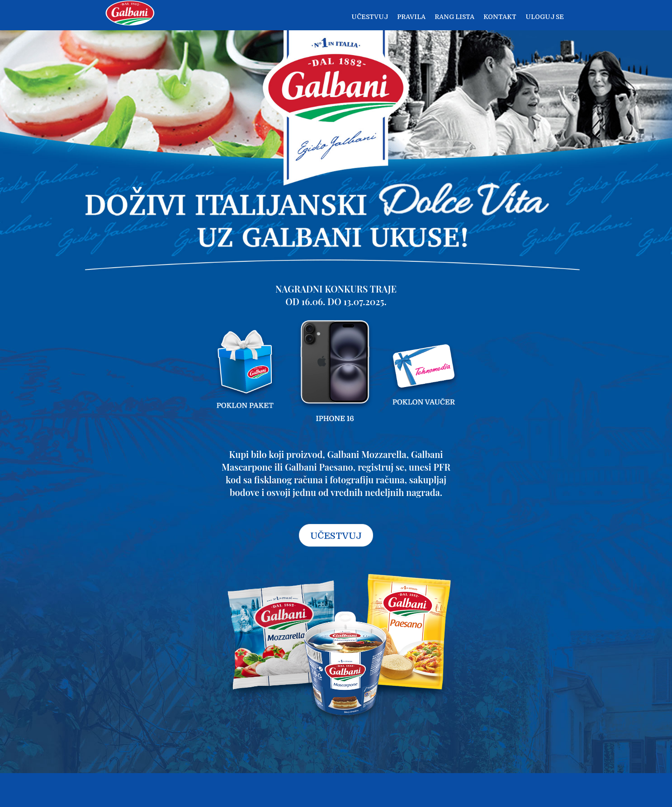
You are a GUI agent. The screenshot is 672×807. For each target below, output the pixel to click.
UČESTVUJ (336, 536)
